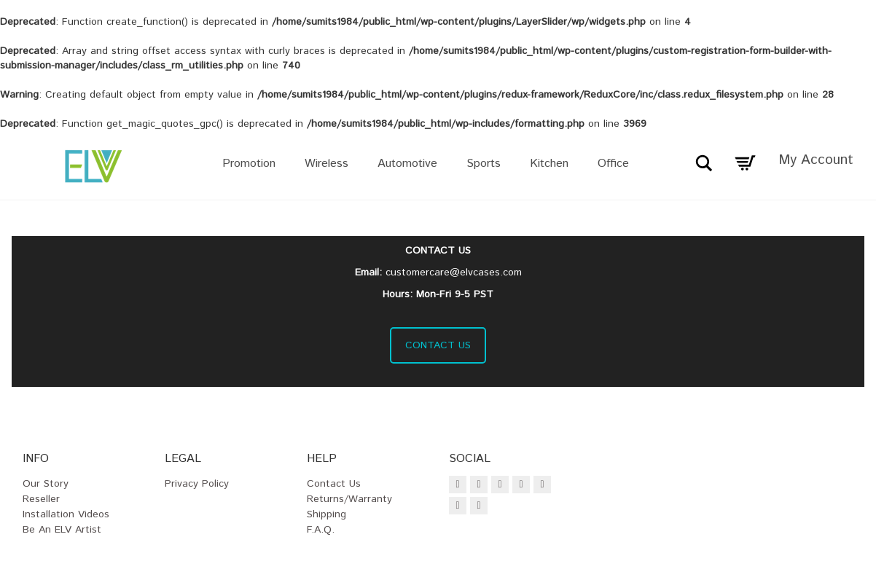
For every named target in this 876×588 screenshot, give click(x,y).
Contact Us (334, 484)
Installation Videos (66, 514)
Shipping (326, 514)
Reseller (41, 499)
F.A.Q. (321, 530)
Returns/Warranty (349, 499)
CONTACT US (438, 345)
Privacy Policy (197, 484)
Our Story (46, 484)
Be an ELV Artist (62, 530)
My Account (816, 160)
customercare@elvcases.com (454, 273)
